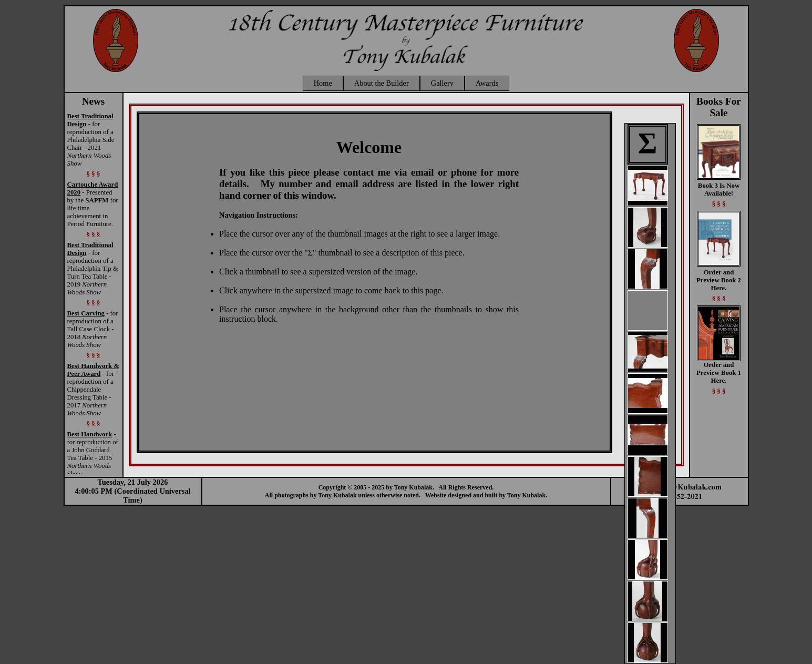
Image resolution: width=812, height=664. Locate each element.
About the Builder (382, 83)
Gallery (442, 83)
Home (323, 83)
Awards (487, 83)
